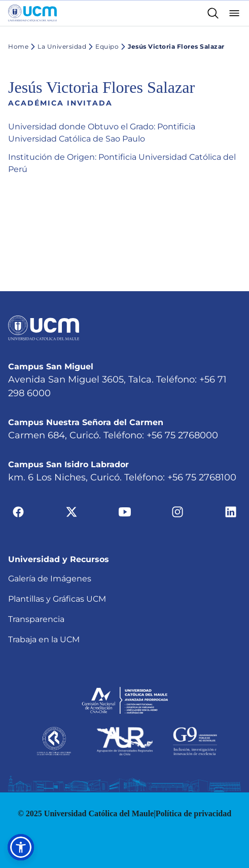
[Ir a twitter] (72, 511)
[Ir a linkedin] (231, 511)
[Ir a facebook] (18, 511)
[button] (21, 847)
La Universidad (57, 47)
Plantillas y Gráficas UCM (57, 599)
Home (18, 46)
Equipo (102, 47)
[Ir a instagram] (177, 511)
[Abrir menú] (234, 13)
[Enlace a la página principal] (32, 13)
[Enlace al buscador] (213, 13)
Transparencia (36, 619)
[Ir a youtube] (125, 511)
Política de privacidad (193, 813)
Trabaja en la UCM (44, 639)
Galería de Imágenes (50, 579)
